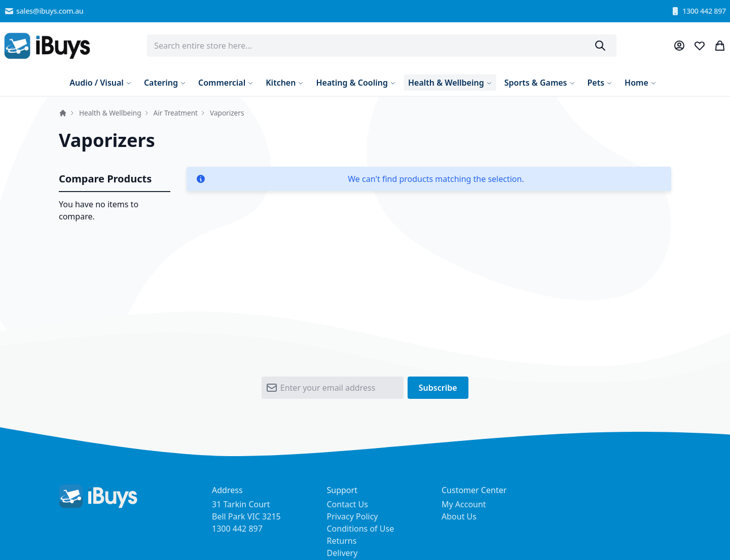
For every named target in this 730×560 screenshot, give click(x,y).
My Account (464, 504)
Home (63, 113)
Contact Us (348, 504)
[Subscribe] (438, 388)
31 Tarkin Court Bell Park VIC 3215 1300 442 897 (246, 516)
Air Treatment (176, 113)
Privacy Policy (353, 516)
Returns (342, 541)
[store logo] (47, 46)
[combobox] (382, 46)
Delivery (342, 553)
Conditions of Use (361, 529)
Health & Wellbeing (110, 113)
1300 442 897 (698, 11)
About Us (459, 516)
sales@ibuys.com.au (44, 11)
